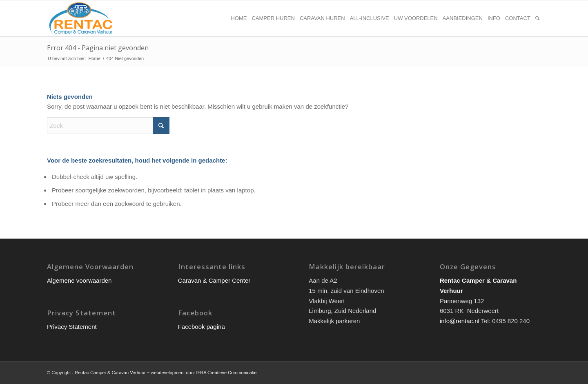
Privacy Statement (72, 327)
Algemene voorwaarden (79, 280)
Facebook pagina (202, 327)
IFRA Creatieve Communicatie (227, 373)
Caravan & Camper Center (214, 280)
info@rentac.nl (460, 321)
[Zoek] (537, 18)
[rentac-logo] (81, 18)
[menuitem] (239, 18)
